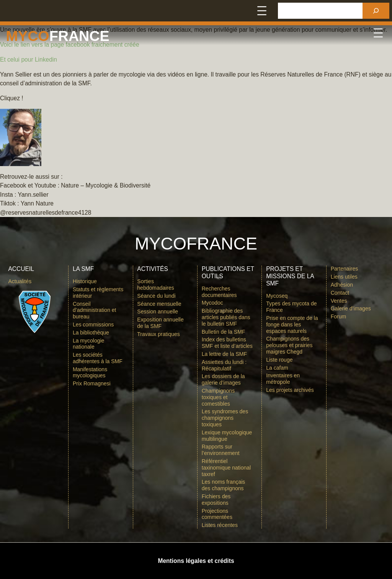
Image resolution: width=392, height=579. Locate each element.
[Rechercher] (376, 11)
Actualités (20, 281)
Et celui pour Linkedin (29, 60)
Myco (28, 36)
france (79, 36)
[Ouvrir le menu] (262, 11)
